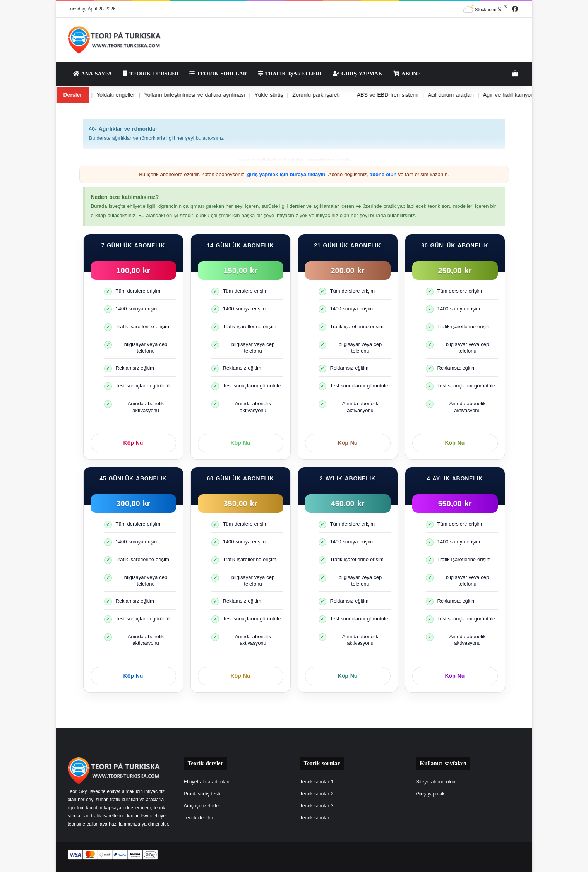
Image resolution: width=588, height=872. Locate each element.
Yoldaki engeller (99, 95)
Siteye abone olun (436, 782)
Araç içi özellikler (202, 806)
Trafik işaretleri (290, 74)
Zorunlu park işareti (303, 95)
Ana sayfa (93, 74)
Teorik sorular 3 (317, 806)
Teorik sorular (218, 74)
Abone (407, 74)
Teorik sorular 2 (317, 794)
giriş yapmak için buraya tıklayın (286, 174)
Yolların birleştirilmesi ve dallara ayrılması (179, 95)
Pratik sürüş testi (202, 794)
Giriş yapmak (357, 74)
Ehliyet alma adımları (207, 782)
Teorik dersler (151, 74)
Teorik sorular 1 (317, 782)
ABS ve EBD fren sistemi (376, 95)
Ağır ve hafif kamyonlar (503, 95)
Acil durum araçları (441, 95)
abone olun (383, 174)
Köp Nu (133, 443)
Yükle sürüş (255, 95)
